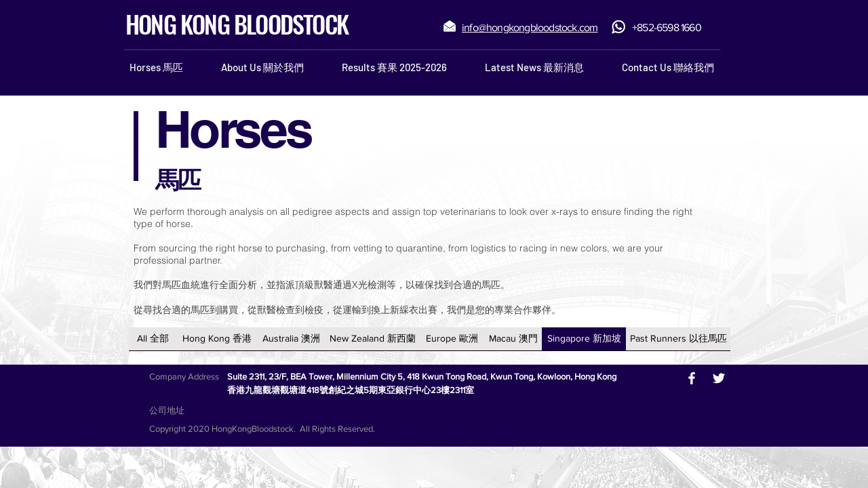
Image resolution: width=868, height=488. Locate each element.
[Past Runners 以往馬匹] (678, 339)
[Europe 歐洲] (452, 339)
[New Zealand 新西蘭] (373, 339)
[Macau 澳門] (513, 339)
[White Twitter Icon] (719, 378)
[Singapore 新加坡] (584, 339)
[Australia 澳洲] (291, 339)
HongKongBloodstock (253, 429)
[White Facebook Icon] (692, 378)
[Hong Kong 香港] (217, 339)
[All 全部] (153, 339)
